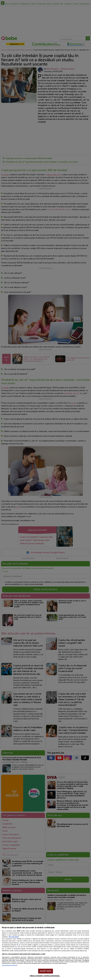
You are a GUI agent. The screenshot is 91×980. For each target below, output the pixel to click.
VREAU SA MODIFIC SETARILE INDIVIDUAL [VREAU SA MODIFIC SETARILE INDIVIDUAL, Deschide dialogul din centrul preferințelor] (45, 976)
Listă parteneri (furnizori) (10, 965)
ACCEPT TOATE (45, 971)
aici (16, 947)
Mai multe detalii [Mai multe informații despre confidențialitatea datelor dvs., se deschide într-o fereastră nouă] (14, 937)
